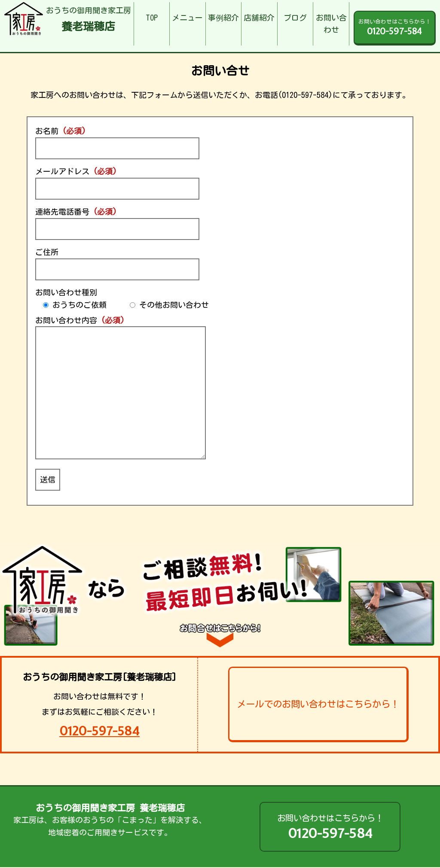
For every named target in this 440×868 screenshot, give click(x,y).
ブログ (295, 18)
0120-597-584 (99, 731)
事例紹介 (223, 18)
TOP (152, 18)
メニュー (187, 18)
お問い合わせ (331, 24)
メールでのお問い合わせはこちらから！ (318, 704)
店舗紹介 (259, 18)
